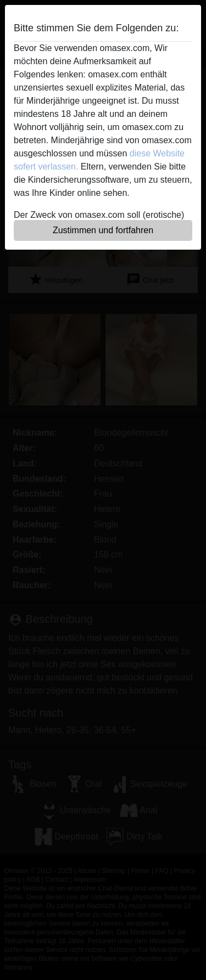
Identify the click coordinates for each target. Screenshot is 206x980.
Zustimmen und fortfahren (103, 230)
